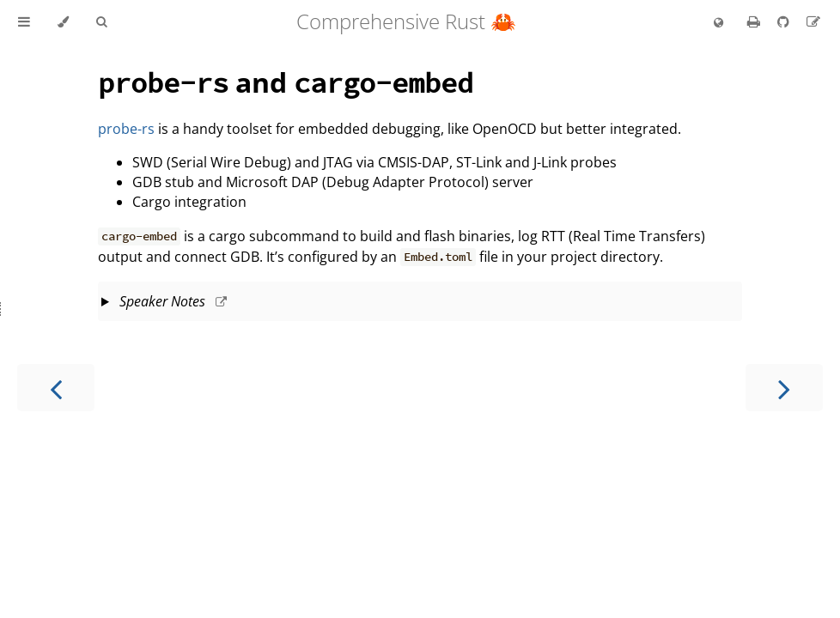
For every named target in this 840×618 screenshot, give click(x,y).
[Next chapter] (784, 388)
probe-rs (126, 129)
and (286, 82)
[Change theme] (63, 22)
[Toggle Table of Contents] (24, 22)
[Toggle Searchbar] (101, 22)
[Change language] (718, 23)
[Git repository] (785, 21)
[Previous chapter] (56, 388)
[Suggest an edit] (813, 21)
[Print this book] (755, 21)
